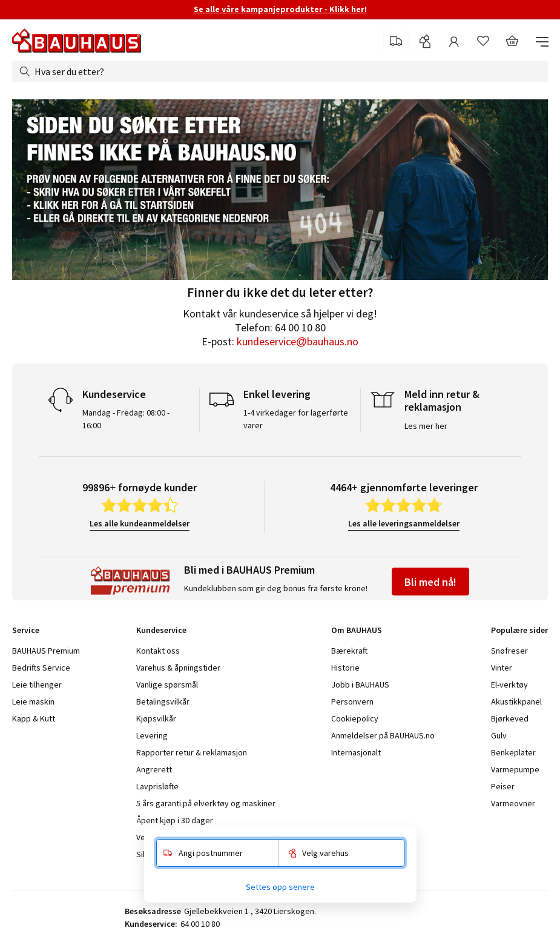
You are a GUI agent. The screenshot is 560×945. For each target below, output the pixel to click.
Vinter (502, 668)
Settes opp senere (280, 887)
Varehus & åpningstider (178, 668)
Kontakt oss (158, 651)
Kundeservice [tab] (161, 630)
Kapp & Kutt (34, 718)
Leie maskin (33, 701)
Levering (152, 735)
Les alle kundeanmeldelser (140, 523)
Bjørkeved (510, 718)
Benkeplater (513, 752)
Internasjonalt (356, 752)
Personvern (352, 701)
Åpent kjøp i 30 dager (175, 820)
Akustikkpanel (516, 701)
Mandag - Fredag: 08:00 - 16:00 (126, 419)
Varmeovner (513, 803)
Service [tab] (26, 630)
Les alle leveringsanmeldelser (404, 523)
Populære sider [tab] (519, 630)
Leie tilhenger (37, 685)
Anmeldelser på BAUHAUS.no (383, 735)
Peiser (503, 786)
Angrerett (154, 769)
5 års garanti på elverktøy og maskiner (206, 803)
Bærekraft (349, 651)
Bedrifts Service (41, 668)
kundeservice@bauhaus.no (298, 341)
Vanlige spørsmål (167, 685)
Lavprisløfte (157, 786)
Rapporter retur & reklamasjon (192, 752)
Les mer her (426, 426)
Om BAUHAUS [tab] (357, 630)
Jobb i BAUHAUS (360, 685)
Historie (345, 668)
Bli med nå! (430, 582)
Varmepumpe (515, 769)
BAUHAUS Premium (46, 651)
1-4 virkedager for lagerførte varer (296, 419)
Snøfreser (509, 651)
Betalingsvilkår (163, 701)
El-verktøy (509, 685)
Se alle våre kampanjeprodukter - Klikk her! (280, 9)
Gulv (499, 735)
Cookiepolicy (355, 718)
